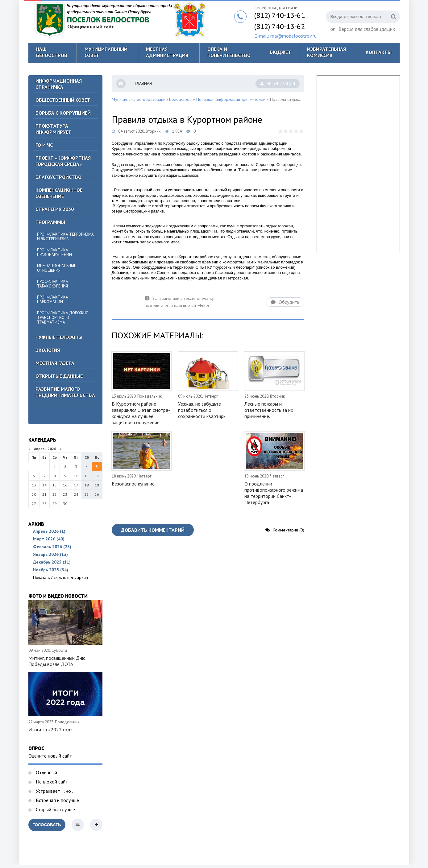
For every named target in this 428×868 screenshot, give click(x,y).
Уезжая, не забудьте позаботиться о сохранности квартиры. (203, 410)
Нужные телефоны (59, 337)
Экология (48, 350)
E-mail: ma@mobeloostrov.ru (285, 36)
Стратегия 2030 (55, 209)
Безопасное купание (133, 484)
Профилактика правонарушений (54, 252)
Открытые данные (59, 376)
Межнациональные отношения (57, 268)
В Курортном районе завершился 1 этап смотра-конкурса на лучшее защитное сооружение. (141, 413)
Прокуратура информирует (54, 129)
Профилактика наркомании (53, 300)
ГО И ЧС (44, 145)
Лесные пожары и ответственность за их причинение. (269, 410)
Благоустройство (58, 177)
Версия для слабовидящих (363, 28)
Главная (143, 83)
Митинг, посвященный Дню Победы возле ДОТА (57, 661)
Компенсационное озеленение (59, 193)
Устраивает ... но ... (55, 791)
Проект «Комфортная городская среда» (63, 161)
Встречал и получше (57, 800)
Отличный (46, 772)
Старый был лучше (55, 809)
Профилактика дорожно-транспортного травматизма (64, 318)
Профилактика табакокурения (53, 284)
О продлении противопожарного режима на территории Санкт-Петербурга (274, 493)
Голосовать (47, 825)
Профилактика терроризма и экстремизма (65, 237)
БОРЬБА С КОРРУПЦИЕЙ (63, 113)
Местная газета (55, 363)
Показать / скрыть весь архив (60, 577)
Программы (50, 222)
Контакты (379, 52)
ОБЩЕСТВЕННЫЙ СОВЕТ (63, 100)
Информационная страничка (59, 84)
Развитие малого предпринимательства (65, 392)
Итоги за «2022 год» (51, 730)
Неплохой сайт (51, 782)
